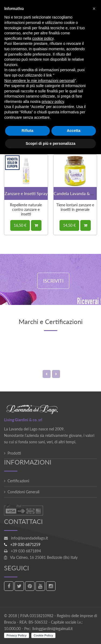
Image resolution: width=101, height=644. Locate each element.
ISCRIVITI (53, 281)
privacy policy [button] (53, 102)
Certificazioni (18, 481)
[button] (94, 9)
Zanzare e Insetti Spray (26, 193)
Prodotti (14, 453)
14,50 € (69, 225)
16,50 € (20, 225)
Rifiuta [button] (27, 131)
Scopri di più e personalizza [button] (50, 143)
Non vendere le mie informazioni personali (39, 81)
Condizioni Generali (23, 492)
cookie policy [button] (43, 38)
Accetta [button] (74, 131)
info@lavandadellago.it (29, 538)
